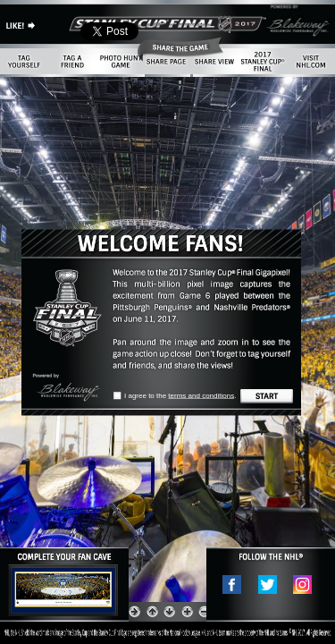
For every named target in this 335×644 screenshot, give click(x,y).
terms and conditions (201, 396)
